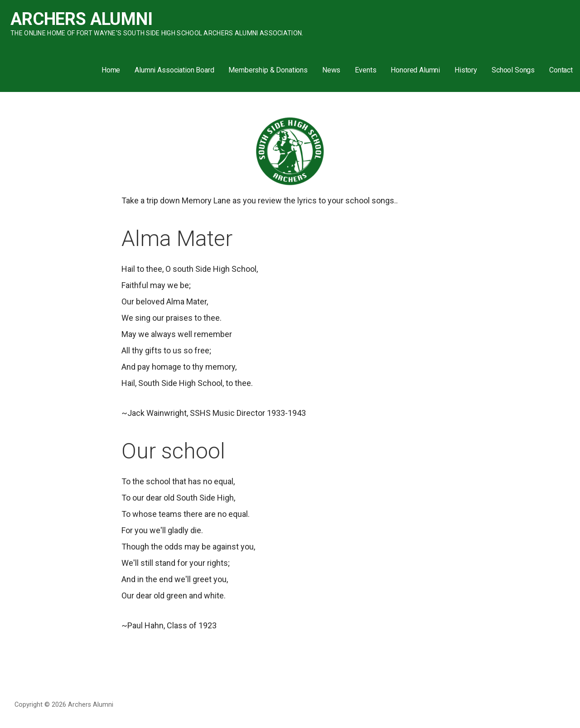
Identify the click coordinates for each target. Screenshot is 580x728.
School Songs (513, 70)
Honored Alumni (415, 70)
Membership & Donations (268, 70)
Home (111, 70)
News (331, 70)
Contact (561, 70)
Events (365, 70)
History (466, 70)
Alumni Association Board (174, 70)
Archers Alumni (82, 19)
